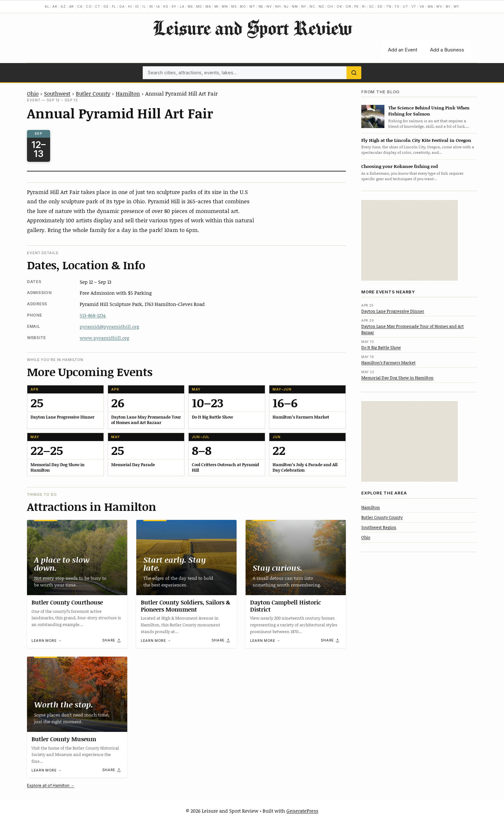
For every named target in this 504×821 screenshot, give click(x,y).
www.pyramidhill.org (104, 338)
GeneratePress (302, 811)
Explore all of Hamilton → (51, 785)
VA (422, 6)
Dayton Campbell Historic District (286, 606)
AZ (63, 6)
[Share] (112, 640)
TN (389, 6)
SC (372, 6)
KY (174, 6)
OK (339, 6)
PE (356, 6)
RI (364, 6)
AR (72, 6)
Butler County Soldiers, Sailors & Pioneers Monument (186, 606)
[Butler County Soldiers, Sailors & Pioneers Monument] (186, 558)
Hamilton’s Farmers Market (388, 363)
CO (89, 6)
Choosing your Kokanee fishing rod (400, 166)
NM (295, 6)
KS (166, 6)
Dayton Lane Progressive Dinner (393, 311)
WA (430, 6)
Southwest (57, 93)
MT (252, 6)
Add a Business (447, 50)
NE (261, 6)
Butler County (93, 93)
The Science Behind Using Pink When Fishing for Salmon (429, 111)
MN (225, 6)
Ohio (33, 93)
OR (348, 6)
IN (151, 6)
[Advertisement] (410, 240)
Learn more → (47, 641)
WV (439, 6)
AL (47, 6)
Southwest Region (379, 527)
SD (380, 6)
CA (80, 6)
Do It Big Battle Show (381, 347)
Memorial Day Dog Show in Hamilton (397, 378)
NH (278, 6)
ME (190, 6)
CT (98, 6)
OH (330, 6)
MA (208, 6)
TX (397, 6)
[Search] (354, 73)
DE (106, 6)
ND (321, 6)
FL (114, 6)
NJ (286, 6)
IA (158, 6)
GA (122, 6)
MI (217, 6)
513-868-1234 (93, 315)
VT (414, 6)
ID (137, 6)
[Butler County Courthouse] (77, 558)
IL (144, 6)
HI (130, 6)
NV (269, 6)
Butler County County (382, 517)
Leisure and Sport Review (252, 28)
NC (312, 6)
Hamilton (128, 93)
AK (55, 6)
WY (457, 6)
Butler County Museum (64, 739)
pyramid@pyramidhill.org (109, 327)
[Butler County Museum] (77, 694)
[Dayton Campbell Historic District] (296, 558)
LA (182, 6)
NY (304, 6)
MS (234, 6)
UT (405, 6)
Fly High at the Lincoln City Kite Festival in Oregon (416, 140)
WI (448, 6)
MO (243, 6)
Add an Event (403, 50)
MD (199, 6)
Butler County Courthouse (67, 602)
